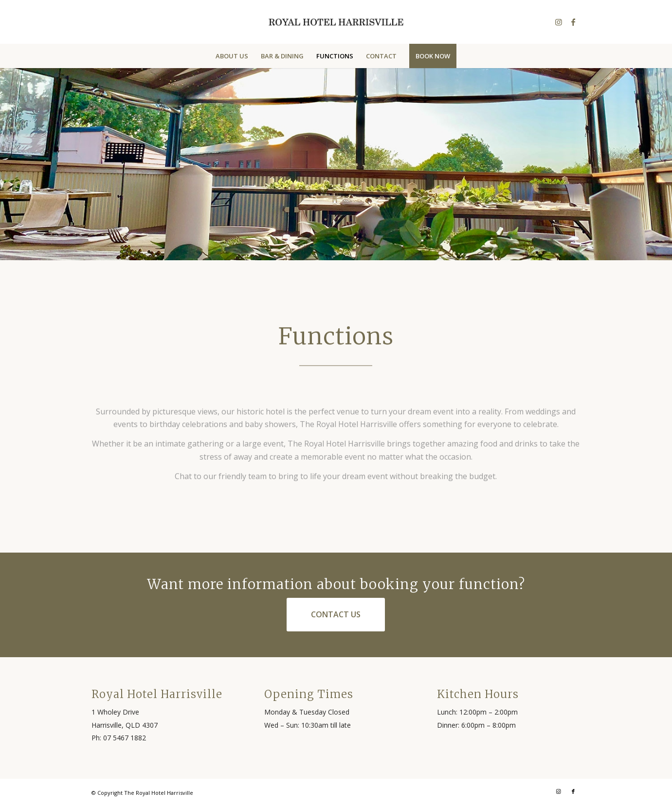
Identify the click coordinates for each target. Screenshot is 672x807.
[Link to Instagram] (559, 22)
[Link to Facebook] (573, 22)
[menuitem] (232, 56)
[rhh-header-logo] (336, 22)
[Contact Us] (336, 614)
